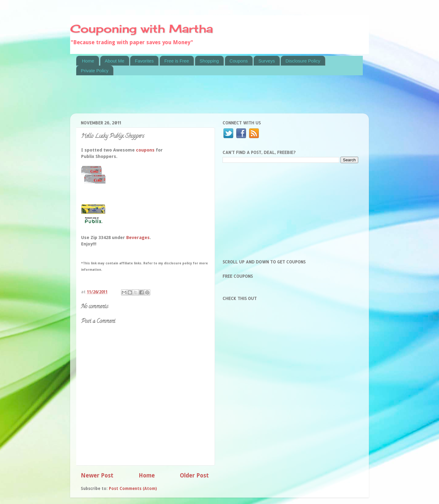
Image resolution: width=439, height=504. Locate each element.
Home (88, 61)
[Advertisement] (187, 98)
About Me (115, 61)
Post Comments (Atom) (133, 488)
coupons (145, 150)
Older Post (194, 475)
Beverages (138, 238)
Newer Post (97, 475)
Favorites (144, 61)
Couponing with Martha (141, 29)
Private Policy (95, 71)
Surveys (266, 61)
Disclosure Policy (303, 61)
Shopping (209, 61)
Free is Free (177, 61)
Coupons (239, 61)
